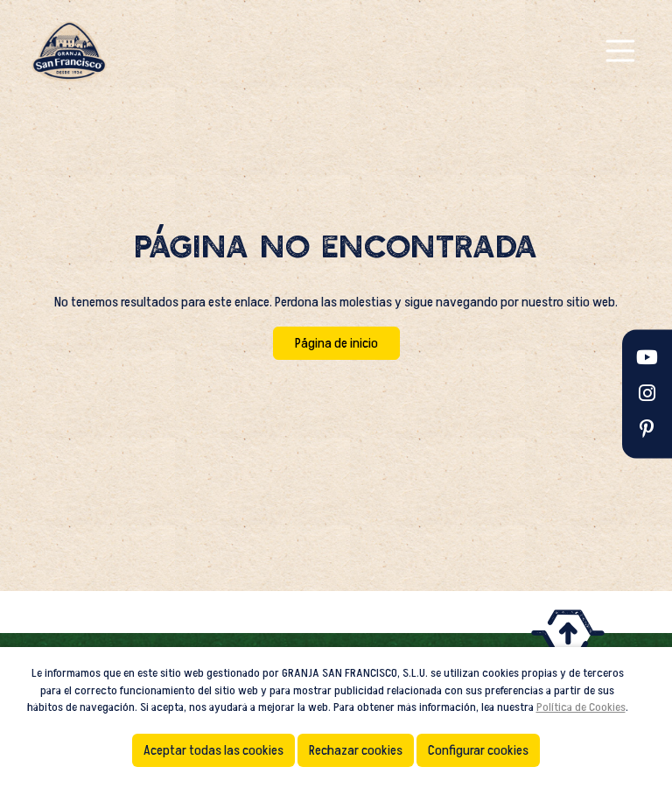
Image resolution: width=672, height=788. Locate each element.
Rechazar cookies (356, 750)
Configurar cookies (478, 750)
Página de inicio (336, 343)
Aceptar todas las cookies (213, 750)
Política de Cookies (581, 707)
